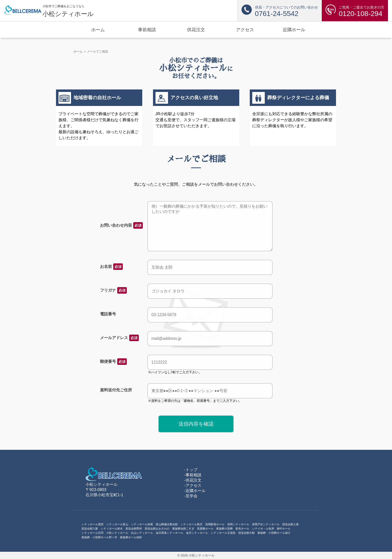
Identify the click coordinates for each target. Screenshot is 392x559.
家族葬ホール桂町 (131, 537)
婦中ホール (284, 529)
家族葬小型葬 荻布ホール (233, 529)
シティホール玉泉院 (223, 533)
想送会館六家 (90, 529)
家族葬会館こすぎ (183, 529)
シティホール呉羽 (92, 533)
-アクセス (193, 485)
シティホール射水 (112, 529)
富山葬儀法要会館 (167, 524)
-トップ (191, 470)
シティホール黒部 (92, 524)
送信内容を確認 (196, 424)
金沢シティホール (197, 533)
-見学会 (191, 496)
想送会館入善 (290, 524)
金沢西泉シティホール (169, 533)
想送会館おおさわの (157, 529)
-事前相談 (193, 475)
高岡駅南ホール (215, 524)
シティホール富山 (117, 524)
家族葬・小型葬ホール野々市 (99, 537)
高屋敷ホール (205, 529)
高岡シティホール (238, 524)
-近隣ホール (195, 491)
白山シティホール (142, 533)
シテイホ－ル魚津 (263, 529)
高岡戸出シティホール (266, 524)
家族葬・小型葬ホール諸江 (274, 533)
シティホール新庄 (191, 524)
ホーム (78, 51)
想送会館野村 (134, 529)
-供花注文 (193, 480)
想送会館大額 (246, 533)
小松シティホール (117, 533)
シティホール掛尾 (142, 524)
